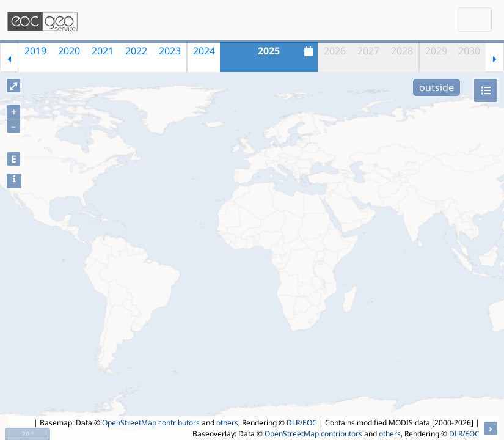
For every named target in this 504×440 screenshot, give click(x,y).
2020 (69, 51)
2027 (368, 51)
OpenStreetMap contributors (151, 423)
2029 (436, 51)
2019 (35, 51)
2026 (335, 51)
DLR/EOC (302, 423)
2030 (469, 51)
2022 (136, 51)
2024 (204, 51)
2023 (170, 51)
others (227, 423)
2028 (402, 51)
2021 (103, 51)
